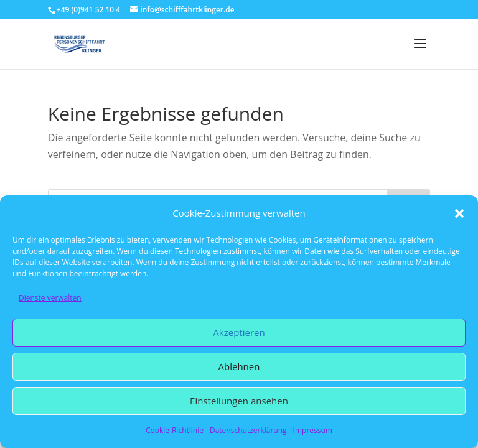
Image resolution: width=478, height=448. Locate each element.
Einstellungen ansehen (239, 401)
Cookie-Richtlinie (175, 430)
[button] (459, 213)
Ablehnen (239, 366)
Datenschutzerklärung (248, 430)
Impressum (313, 430)
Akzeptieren (239, 332)
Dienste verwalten (50, 298)
